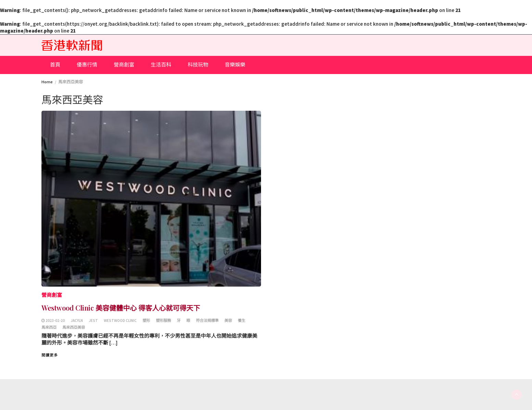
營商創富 (124, 65)
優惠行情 (87, 65)
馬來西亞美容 (74, 327)
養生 (242, 321)
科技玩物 (198, 65)
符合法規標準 (207, 321)
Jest (93, 321)
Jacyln (77, 321)
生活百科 (161, 65)
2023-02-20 (55, 321)
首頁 (55, 65)
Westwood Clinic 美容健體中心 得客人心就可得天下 (121, 308)
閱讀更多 (50, 355)
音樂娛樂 (235, 65)
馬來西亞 (49, 327)
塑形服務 (163, 321)
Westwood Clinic (120, 321)
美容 (228, 321)
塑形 (146, 321)
